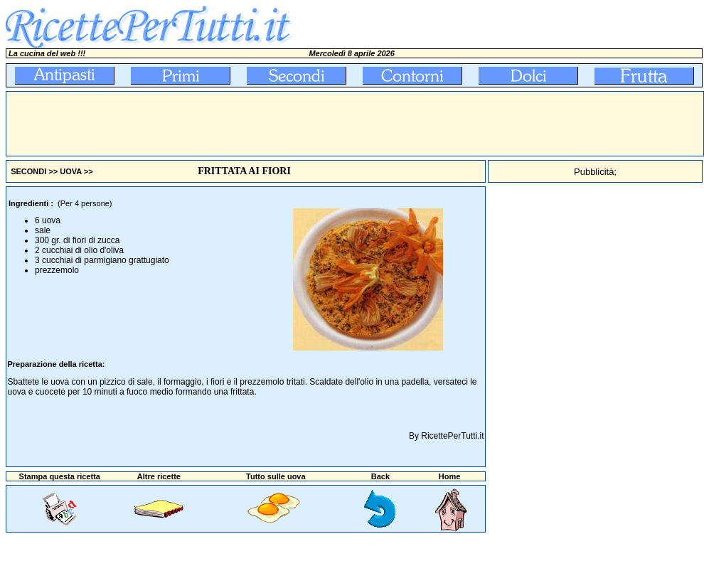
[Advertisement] (265, 124)
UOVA (71, 171)
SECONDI (28, 171)
